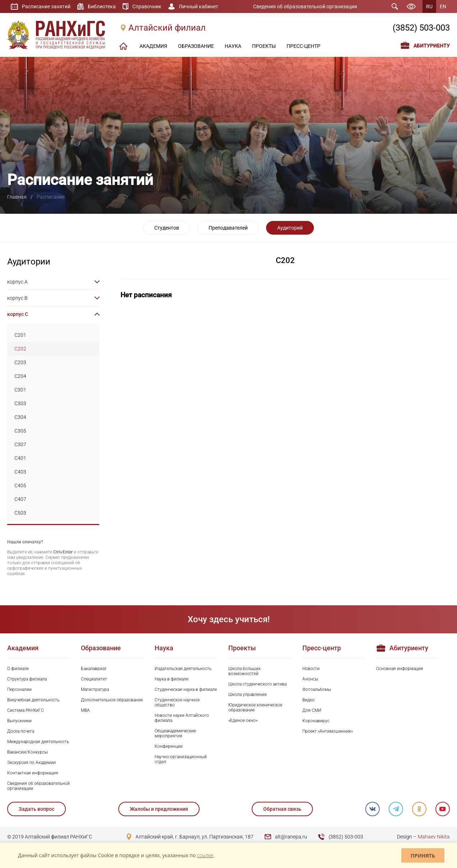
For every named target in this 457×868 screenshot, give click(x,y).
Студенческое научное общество (177, 702)
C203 (20, 362)
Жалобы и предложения (159, 809)
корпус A (17, 282)
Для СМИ (312, 710)
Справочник (147, 6)
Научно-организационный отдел (181, 759)
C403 (20, 472)
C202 (20, 349)
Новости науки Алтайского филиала (182, 718)
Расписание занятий (46, 6)
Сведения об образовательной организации (305, 6)
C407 (20, 499)
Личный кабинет (198, 6)
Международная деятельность (38, 742)
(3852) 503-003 (421, 28)
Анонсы (310, 679)
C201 (20, 335)
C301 (20, 390)
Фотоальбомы (317, 690)
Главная (17, 197)
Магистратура (95, 690)
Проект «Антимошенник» (328, 731)
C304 (20, 417)
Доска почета (21, 731)
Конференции (169, 746)
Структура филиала (27, 679)
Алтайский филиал (167, 28)
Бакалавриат (94, 669)
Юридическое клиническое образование (255, 707)
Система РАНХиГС (26, 710)
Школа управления (248, 695)
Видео (309, 700)
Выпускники (19, 721)
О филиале (18, 669)
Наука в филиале (172, 679)
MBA (85, 710)
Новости (311, 669)
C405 (20, 485)
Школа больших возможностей (245, 671)
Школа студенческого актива (257, 684)
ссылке (205, 855)
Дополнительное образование (112, 700)
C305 (20, 431)
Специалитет (94, 679)
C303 (20, 403)
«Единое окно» (243, 720)
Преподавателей (228, 228)
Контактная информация (33, 773)
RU (429, 6)
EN (443, 6)
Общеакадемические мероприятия (175, 733)
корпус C (18, 314)
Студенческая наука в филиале (186, 690)
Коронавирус (316, 721)
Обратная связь (282, 809)
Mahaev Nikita (434, 837)
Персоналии (19, 690)
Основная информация (400, 669)
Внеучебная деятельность (33, 700)
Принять (423, 856)
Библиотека (102, 6)
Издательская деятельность (183, 669)
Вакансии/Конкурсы (28, 752)
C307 (20, 444)
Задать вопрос (36, 809)
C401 (20, 458)
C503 (20, 513)
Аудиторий (290, 228)
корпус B (17, 298)
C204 (20, 376)
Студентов (167, 228)
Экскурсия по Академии (31, 763)
